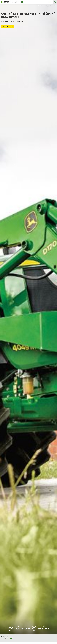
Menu (11, 638)
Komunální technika (39, 6)
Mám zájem (6, 26)
